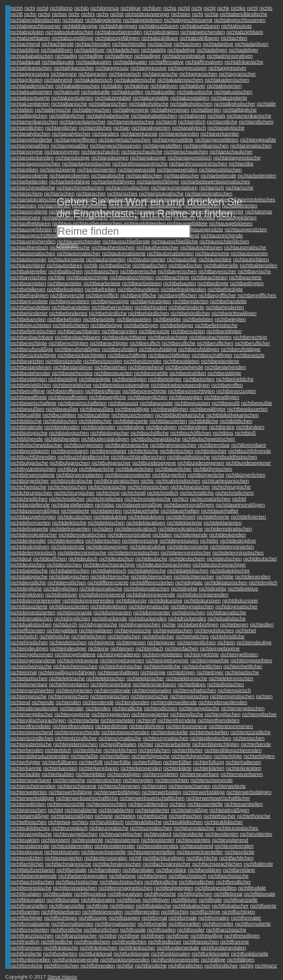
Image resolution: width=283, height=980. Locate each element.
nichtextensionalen (106, 858)
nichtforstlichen (101, 930)
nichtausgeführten (31, 230)
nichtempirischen (110, 696)
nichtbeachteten (209, 277)
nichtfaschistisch (187, 876)
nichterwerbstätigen (249, 792)
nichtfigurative (90, 894)
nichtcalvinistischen (178, 481)
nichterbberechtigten (216, 744)
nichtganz (266, 966)
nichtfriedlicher (165, 942)
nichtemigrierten (74, 690)
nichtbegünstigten (151, 301)
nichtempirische (29, 696)
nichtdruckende (109, 619)
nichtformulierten (30, 930)
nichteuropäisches (237, 828)
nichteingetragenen (122, 660)
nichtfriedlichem (92, 942)
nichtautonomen (249, 253)
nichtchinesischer (190, 487)
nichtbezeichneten (132, 415)
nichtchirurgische (231, 487)
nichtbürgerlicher (30, 481)
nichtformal (154, 918)
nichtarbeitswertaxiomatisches (215, 182)
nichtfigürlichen (195, 894)
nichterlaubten (58, 774)
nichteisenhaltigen (118, 672)
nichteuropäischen (151, 828)
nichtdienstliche (28, 583)
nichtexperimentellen (151, 852)
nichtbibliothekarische (180, 415)
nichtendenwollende (174, 702)
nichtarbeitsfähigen (113, 182)
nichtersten (154, 786)
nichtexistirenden (234, 846)
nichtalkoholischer (235, 104)
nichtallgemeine (131, 110)
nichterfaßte (84, 756)
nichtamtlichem (256, 122)
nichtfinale (210, 900)
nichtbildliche (203, 421)
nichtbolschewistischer (36, 445)
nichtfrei (108, 936)
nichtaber (73, 20)
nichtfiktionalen (28, 900)
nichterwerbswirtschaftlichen (152, 798)
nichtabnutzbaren (159, 26)
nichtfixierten (25, 912)
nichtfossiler (191, 930)
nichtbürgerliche (206, 475)
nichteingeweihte (210, 660)
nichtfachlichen (236, 858)
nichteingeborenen (32, 654)
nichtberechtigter (109, 343)
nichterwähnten (28, 804)
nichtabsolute (237, 26)
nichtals (216, 116)
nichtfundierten (60, 954)
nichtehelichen (124, 637)
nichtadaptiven (252, 44)
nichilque (131, 8)
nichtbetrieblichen (31, 385)
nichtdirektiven (27, 595)
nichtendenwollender (34, 708)
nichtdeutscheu (64, 565)
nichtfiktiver (184, 900)
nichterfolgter (26, 762)
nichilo (82, 8)
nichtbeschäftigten (169, 355)
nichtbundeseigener (248, 463)
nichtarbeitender (29, 182)
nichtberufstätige (158, 349)
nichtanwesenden (177, 170)
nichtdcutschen (75, 517)
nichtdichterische (110, 577)
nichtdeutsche (151, 559)
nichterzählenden (148, 804)
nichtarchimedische (33, 188)
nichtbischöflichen (191, 433)
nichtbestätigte (224, 373)
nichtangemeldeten (217, 140)
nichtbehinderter (29, 313)
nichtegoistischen (173, 631)
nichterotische (69, 780)
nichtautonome (212, 253)
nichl (252, 8)
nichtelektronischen (231, 678)
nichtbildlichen (236, 421)
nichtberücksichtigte (33, 355)
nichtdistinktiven (109, 607)
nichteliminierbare (111, 684)
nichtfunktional (95, 954)
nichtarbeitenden (257, 176)
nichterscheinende (212, 780)
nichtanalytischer (71, 134)
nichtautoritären (251, 259)
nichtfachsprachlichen (217, 864)
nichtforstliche (66, 930)
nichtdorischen (188, 613)
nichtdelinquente (29, 529)
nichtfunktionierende (75, 960)
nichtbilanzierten (168, 421)
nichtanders (106, 134)
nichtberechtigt (250, 337)
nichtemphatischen (195, 690)
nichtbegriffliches (257, 295)
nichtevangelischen (76, 834)
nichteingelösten (239, 654)
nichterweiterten (29, 792)
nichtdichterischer (194, 577)
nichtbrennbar (214, 445)
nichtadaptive (218, 44)
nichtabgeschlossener (36, 26)
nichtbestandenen (31, 367)
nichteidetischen (68, 642)
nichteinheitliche (162, 666)
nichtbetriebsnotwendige (121, 385)
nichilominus (105, 8)
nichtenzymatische (120, 738)
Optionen (67, 245)
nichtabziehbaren (30, 38)
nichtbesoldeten (181, 361)
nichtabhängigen (118, 26)
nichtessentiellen (244, 804)
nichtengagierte (72, 714)
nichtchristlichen (29, 499)
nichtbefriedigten (30, 295)
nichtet (55, 810)
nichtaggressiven (187, 68)
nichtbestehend (146, 367)
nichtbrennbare (249, 445)
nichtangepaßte (258, 140)
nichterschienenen (119, 786)
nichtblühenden (62, 439)
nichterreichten (172, 780)
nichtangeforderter (32, 140)
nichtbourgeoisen (84, 445)
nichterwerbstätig (162, 792)
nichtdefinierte (213, 517)
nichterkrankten (244, 768)
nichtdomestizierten (33, 613)
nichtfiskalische (154, 906)
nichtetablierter (152, 810)
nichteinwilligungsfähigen (67, 672)
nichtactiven (187, 44)
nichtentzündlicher (76, 738)
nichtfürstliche (151, 966)
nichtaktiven (164, 86)
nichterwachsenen (189, 786)
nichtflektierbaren (61, 912)
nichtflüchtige (205, 912)
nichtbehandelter (71, 307)
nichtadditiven (57, 50)
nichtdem (103, 529)
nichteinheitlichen (202, 666)
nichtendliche (127, 708)
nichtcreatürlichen (210, 499)
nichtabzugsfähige (73, 38)
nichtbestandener (73, 367)
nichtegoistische (133, 631)
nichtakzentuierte (30, 98)
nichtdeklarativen (146, 523)
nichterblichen (154, 750)
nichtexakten (25, 840)
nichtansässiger (148, 158)
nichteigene (101, 642)
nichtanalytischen (30, 134)
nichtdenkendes (66, 541)
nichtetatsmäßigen (72, 816)
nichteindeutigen (29, 648)
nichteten (125, 816)
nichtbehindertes (68, 313)
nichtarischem (26, 194)
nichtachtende (58, 44)
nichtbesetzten (27, 361)
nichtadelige (181, 50)
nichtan (122, 128)
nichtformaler (246, 918)
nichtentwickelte (169, 732)
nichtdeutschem (187, 559)
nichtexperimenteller (200, 852)
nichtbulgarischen (70, 463)
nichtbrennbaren (70, 451)
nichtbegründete (29, 301)
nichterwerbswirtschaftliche (87, 798)
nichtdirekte (184, 589)
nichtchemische (28, 487)
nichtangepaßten (30, 146)
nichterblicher (187, 750)
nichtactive (160, 44)
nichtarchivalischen (127, 188)
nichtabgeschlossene (188, 20)
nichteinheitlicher (243, 666)
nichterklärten (209, 768)
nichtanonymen (62, 152)
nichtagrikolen (26, 80)
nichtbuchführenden (33, 457)
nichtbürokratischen (117, 481)
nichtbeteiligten (129, 379)
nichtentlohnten (147, 726)
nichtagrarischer (237, 74)
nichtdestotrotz (68, 547)
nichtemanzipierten (32, 690)
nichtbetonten (199, 379)
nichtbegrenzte (67, 295)
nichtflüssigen (124, 918)
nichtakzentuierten (72, 98)
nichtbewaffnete (29, 397)
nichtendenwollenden (223, 702)
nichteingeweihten (251, 660)
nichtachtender (129, 44)
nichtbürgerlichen (246, 475)
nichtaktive (137, 86)
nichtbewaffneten (68, 397)
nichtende (43, 702)
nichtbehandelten (30, 307)
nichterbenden (27, 750)
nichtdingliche (26, 589)
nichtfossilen (161, 930)
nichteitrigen (181, 672)
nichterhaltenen (243, 762)
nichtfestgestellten (216, 888)
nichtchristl (133, 493)
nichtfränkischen (99, 948)
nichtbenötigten (224, 331)
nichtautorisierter (146, 259)
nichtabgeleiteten (143, 20)
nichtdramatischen (32, 619)
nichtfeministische (31, 888)
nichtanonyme (27, 152)
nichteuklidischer (224, 822)
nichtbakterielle (221, 265)
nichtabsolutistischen (70, 32)
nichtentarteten (118, 720)
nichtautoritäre (215, 259)
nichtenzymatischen (166, 738)
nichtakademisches (77, 86)
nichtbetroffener (103, 391)
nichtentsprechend (32, 732)
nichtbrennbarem (30, 451)
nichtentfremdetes (73, 726)
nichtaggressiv (112, 68)
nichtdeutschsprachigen (164, 565)
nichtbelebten (198, 319)
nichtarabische (108, 176)
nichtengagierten (111, 714)
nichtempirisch (234, 690)
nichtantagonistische (237, 158)
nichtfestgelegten (174, 888)
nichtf (135, 858)
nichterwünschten (106, 804)
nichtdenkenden (227, 535)
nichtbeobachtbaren (78, 337)
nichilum (152, 8)
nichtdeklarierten (223, 523)
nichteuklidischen (183, 822)
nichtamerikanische (249, 116)
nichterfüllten (147, 762)
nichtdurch (65, 625)
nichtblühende (27, 439)
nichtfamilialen (105, 870)
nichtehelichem (89, 637)
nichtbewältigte (132, 409)
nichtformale (183, 918)
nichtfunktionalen (171, 954)
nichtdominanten (113, 613)
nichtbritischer (210, 451)
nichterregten (138, 780)
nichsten (181, 14)
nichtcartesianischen (225, 481)
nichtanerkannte (139, 134)
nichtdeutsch (83, 559)
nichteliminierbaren (154, 684)
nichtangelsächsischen (125, 140)
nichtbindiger (193, 427)
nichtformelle (152, 924)
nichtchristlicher (67, 499)
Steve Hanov (62, 977)
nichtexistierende (30, 846)
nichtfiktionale (259, 894)
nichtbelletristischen (33, 331)
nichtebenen (234, 625)
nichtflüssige (93, 918)
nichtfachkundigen (164, 858)
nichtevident (157, 834)
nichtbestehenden (225, 367)
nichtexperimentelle (103, 852)
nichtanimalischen (251, 146)
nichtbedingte (213, 283)
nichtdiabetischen (69, 571)
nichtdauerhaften (180, 511)
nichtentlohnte (112, 726)
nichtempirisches (189, 696)
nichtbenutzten (188, 331)
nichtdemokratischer (34, 535)
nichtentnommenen (231, 726)
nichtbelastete (99, 319)
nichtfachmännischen (117, 864)
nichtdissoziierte (29, 607)
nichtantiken (24, 170)
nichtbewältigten (169, 409)
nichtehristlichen (29, 642)
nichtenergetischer (32, 714)
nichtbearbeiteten (142, 283)
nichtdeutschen (224, 559)
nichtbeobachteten (210, 337)
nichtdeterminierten (232, 547)
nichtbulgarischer (111, 463)
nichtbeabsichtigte (87, 277)
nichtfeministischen (75, 888)
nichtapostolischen (220, 170)
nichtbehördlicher (190, 313)
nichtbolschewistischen (208, 439)
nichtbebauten (180, 283)
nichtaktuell (67, 92)
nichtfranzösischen (32, 936)
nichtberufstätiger (241, 349)
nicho (44, 14)
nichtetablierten (116, 810)
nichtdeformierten (31, 523)
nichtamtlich (192, 122)
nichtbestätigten (29, 379)
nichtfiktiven (156, 900)
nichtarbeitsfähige (70, 182)
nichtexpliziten (27, 858)
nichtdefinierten (248, 517)
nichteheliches (192, 637)
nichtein (226, 642)
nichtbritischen (177, 451)
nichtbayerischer (217, 271)
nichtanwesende (137, 170)
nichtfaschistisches (121, 882)
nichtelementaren (69, 684)
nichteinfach (149, 648)
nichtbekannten (28, 319)
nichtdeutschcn (116, 559)
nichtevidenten (222, 834)
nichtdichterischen (151, 577)
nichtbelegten (230, 319)
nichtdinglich (263, 583)
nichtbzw (67, 469)
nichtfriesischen (201, 942)
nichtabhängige (80, 26)
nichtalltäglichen (29, 116)
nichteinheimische (31, 666)
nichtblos (223, 433)
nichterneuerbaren (242, 774)
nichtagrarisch (125, 74)
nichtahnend (58, 80)
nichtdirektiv (213, 589)
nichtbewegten (186, 397)
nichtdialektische (147, 571)
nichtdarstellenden (72, 505)
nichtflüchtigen (238, 912)
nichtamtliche (222, 122)
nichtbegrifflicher (217, 295)
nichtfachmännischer (167, 864)
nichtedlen (262, 625)
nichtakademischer (32, 86)
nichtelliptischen (226, 684)
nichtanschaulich (100, 152)
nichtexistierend (230, 840)
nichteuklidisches (30, 828)
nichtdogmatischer (236, 607)
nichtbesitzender (143, 361)
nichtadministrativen (230, 56)
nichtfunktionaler (211, 954)
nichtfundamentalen (223, 948)
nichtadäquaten (94, 62)
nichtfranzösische (226, 930)
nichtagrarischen (198, 74)
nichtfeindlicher (233, 882)
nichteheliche (55, 637)
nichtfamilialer (138, 870)
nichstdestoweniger (147, 14)
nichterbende (256, 744)
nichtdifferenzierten (152, 583)
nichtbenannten (119, 331)
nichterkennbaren (99, 768)
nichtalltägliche (240, 110)
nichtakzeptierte (229, 98)
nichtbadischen (150, 265)
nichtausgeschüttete (34, 236)
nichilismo (61, 8)
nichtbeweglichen (147, 397)
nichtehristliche (227, 637)
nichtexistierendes (158, 846)
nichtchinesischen (148, 487)
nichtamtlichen (27, 128)
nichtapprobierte (29, 176)
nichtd (239, 499)
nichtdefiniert (181, 517)
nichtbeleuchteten (31, 325)
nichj (197, 8)
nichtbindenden (62, 427)
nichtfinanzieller (67, 906)
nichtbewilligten (222, 397)
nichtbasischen (102, 271)
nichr (74, 14)
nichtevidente (188, 834)
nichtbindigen (161, 427)
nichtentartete (83, 720)
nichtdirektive (243, 589)
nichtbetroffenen (65, 391)
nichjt (210, 8)
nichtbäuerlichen (135, 469)
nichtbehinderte (186, 307)
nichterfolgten (259, 756)
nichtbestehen (111, 367)
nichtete (104, 816)
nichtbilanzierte (131, 421)
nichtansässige (72, 158)
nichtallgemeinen (170, 110)
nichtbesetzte (249, 355)
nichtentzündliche (251, 732)
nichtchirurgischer (74, 493)
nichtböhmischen (213, 469)
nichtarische (239, 188)
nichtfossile (133, 930)
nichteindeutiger (68, 648)
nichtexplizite (240, 852)
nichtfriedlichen (129, 942)
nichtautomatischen (33, 253)
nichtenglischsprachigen (38, 720)
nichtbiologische (29, 433)
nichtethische (152, 816)
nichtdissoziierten (69, 607)
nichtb (90, 265)
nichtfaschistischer (77, 882)
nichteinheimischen (76, 666)
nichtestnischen (28, 810)
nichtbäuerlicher (173, 469)
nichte (169, 625)
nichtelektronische (186, 678)
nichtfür (125, 966)
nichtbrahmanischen (173, 445)
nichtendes (98, 708)
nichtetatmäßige (189, 810)
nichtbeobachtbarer (124, 337)
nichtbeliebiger (177, 325)
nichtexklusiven (62, 852)
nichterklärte (177, 768)
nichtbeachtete (172, 277)
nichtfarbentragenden (83, 876)
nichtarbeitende (219, 176)
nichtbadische (115, 265)
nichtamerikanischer (83, 122)
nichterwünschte (66, 804)
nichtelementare (29, 684)
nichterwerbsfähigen (117, 792)
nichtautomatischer (79, 253)
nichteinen (122, 648)
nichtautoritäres (64, 265)
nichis (170, 8)
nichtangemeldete (173, 140)
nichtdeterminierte (188, 547)
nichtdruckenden (148, 619)
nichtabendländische (243, 14)
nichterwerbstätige (204, 792)
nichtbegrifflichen (177, 295)
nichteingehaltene (75, 654)
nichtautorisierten (106, 259)
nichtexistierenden (72, 846)
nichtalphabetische (108, 116)
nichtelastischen (29, 678)
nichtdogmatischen (192, 607)
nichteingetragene (78, 660)
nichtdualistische (227, 619)
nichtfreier (178, 936)
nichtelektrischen (106, 678)
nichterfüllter (177, 762)
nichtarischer (91, 194)
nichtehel (246, 631)
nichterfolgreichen (192, 756)
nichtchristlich (163, 493)
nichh (17, 8)
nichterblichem (120, 750)
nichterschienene (77, 786)
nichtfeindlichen (197, 882)
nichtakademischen (227, 80)
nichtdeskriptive (238, 541)
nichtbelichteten (71, 325)
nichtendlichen (161, 708)
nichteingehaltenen (119, 654)
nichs (102, 14)
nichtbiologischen (69, 433)
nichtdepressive (140, 541)
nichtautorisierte (66, 259)
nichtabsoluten (27, 32)
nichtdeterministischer (186, 553)
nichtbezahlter (94, 415)
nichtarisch (212, 188)
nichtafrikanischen (31, 68)
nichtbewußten (27, 409)
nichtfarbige (122, 876)
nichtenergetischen (243, 708)
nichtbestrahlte (151, 373)
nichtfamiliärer (239, 870)
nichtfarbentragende (34, 876)
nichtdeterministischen (134, 553)
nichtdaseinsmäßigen (240, 505)
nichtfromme (235, 942)
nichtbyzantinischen (33, 469)
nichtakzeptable (151, 98)
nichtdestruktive (147, 547)
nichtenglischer (259, 714)
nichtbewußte (257, 403)
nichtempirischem (68, 696)
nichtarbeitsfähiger (158, 182)
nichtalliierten (206, 110)
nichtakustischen (233, 92)
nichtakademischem (180, 80)
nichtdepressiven (179, 541)
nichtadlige (91, 56)
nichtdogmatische (149, 607)
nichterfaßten (115, 756)
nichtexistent (56, 840)
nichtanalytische (226, 128)
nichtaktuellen (127, 92)
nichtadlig (66, 56)
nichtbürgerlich (169, 475)
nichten (264, 696)
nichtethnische (254, 816)
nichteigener (161, 642)
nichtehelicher (158, 637)
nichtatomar (259, 212)
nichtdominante (74, 613)
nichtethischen (185, 816)
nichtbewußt (226, 403)
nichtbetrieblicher (72, 385)
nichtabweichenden (203, 32)
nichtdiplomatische (101, 589)
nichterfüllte (117, 762)
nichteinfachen (182, 648)
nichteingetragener (167, 660)
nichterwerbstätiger (32, 798)
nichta (211, 14)
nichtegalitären (96, 631)
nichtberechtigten (68, 343)
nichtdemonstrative (129, 535)
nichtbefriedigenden (183, 289)
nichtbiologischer (110, 433)
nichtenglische (187, 714)
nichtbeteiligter (165, 379)
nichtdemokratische (180, 529)
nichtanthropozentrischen (198, 164)
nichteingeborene (220, 648)
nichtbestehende (184, 367)
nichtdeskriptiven (30, 547)
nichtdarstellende (30, 505)
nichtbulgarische (29, 463)
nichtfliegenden (142, 912)
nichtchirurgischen (31, 493)
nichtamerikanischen (34, 122)
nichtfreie (129, 936)
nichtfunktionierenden (125, 960)
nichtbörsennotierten (80, 475)
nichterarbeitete (173, 744)
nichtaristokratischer (34, 200)
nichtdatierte (75, 511)
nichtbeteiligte (95, 379)
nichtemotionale (112, 690)
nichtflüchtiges (61, 918)
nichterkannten (60, 768)
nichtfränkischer (137, 948)
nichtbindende (27, 427)
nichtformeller (218, 924)
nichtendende (98, 702)
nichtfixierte (263, 906)
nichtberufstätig (120, 349)
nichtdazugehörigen (33, 517)
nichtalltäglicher (67, 116)
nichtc (147, 481)
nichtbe (57, 277)
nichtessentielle (205, 804)
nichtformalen (214, 918)
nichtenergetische (199, 708)
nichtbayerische (138, 271)
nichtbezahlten (59, 415)
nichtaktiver (192, 86)
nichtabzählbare (160, 38)
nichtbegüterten (191, 301)
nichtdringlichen (72, 619)
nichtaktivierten (224, 86)
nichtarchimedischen (80, 188)
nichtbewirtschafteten (82, 403)
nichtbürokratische (71, 481)
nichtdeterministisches (238, 553)
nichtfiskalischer (230, 906)
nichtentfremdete (177, 720)
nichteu (80, 822)
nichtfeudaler (58, 894)
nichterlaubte (25, 774)
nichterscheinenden (33, 786)
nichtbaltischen (66, 271)
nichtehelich (24, 637)
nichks (238, 8)
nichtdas (105, 505)
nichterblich (58, 750)
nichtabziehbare (245, 32)
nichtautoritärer (28, 265)
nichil (42, 8)
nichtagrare (64, 74)
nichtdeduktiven (146, 517)
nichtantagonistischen (35, 164)
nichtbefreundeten (138, 289)
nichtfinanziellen (29, 906)
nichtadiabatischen (32, 56)
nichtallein (22, 110)
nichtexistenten (122, 840)
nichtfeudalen (26, 894)
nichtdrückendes (187, 619)
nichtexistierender (115, 846)
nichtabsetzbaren (200, 26)
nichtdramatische (226, 613)
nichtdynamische (98, 625)
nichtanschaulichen (186, 152)
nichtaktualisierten (31, 92)
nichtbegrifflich (102, 295)
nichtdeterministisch (33, 553)
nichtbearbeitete (102, 283)
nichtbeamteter (65, 283)
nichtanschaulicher (231, 152)
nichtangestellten (162, 146)
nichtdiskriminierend (102, 595)
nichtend (20, 702)
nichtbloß (245, 433)
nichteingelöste (201, 654)
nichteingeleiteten (162, 654)
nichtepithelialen (118, 744)
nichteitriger (210, 672)
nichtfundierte (26, 954)
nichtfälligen (241, 960)
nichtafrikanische (244, 62)
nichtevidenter (256, 834)
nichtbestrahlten (188, 373)
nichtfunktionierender (175, 960)
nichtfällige (213, 960)
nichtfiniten (122, 906)
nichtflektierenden (103, 912)
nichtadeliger (243, 50)
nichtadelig (153, 50)
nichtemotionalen (152, 690)
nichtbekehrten (64, 319)
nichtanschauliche (142, 152)
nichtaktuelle (95, 92)
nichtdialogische (29, 577)
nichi (30, 8)
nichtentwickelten (209, 732)
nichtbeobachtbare (32, 337)
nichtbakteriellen (259, 265)
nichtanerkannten (179, 134)
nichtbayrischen (29, 277)
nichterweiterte (229, 786)
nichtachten (234, 38)
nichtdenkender (28, 541)
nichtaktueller (160, 92)
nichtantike (241, 164)
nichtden (162, 535)
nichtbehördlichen (149, 313)
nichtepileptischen (210, 738)
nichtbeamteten (28, 283)
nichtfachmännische (68, 864)
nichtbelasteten (134, 319)
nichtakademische (135, 80)
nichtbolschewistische (156, 439)
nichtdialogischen (69, 577)
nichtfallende (258, 864)
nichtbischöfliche (150, 433)
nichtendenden (132, 702)
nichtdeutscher (260, 559)
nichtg (246, 966)
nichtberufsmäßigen (78, 349)
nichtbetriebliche (235, 379)
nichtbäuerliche (97, 469)
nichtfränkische (61, 948)
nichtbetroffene (28, 391)
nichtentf (146, 720)
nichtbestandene (220, 361)
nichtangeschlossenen (116, 146)
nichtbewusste (156, 403)
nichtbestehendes (72, 373)
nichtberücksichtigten (82, 355)
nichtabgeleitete (103, 20)
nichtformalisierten (72, 924)
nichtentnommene (187, 726)
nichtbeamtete (246, 277)
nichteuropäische (109, 828)
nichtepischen (249, 738)
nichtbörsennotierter (128, 475)
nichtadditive (25, 50)
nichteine (98, 648)
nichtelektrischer (145, 678)
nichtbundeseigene (154, 463)
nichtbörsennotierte (33, 475)
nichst (117, 14)
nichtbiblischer (95, 421)
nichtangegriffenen (76, 140)
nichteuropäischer (194, 828)
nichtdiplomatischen (147, 589)
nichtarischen (59, 194)
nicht (197, 14)
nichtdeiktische (69, 523)
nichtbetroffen (227, 385)
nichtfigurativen (125, 894)
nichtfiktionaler (63, 900)
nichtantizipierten (97, 170)
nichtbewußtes (97, 409)
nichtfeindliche (161, 882)
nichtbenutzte (154, 331)
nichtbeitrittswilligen (234, 313)
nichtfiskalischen (192, 906)
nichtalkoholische (149, 104)
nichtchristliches (105, 499)
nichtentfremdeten (218, 720)
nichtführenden (98, 966)
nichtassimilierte (29, 212)
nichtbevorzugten (236, 391)
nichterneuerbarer (31, 780)
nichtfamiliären (205, 870)
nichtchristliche (197, 493)
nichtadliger (147, 56)
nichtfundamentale (178, 948)
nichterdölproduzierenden (40, 756)
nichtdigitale (189, 583)
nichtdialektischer (230, 571)
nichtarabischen (144, 176)
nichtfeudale (252, 888)
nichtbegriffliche (138, 295)
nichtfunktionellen (31, 960)
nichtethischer (220, 816)
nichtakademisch (93, 80)
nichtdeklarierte (184, 523)
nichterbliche (87, 750)
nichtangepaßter (70, 146)
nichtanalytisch (189, 128)
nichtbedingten (247, 283)
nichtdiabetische (29, 571)
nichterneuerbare (200, 774)
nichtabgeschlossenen (240, 20)
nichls (266, 8)
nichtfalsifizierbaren (33, 870)
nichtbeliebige (106, 325)
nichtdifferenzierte (108, 583)
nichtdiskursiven (202, 601)
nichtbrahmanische (127, 445)
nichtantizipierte (58, 170)
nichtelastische (242, 672)
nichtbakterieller (29, 271)
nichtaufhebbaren (31, 224)
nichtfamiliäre (171, 870)
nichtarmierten (54, 206)
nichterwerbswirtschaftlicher (218, 798)
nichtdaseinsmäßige (139, 505)
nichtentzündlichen (32, 738)
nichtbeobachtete (168, 337)
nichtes (177, 804)
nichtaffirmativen (204, 62)
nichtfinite (97, 906)
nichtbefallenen (28, 289)
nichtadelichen (123, 50)
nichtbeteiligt (63, 379)
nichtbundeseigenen (201, 463)
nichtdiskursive (165, 601)
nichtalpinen (192, 116)
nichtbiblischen (60, 421)
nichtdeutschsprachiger (219, 565)
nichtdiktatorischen (226, 583)
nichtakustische (195, 92)
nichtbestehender (30, 373)
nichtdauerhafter (220, 511)
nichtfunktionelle (250, 954)
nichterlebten (91, 774)
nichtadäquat (25, 62)
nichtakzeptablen (190, 98)
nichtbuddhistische (189, 457)
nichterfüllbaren (60, 762)
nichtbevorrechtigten (191, 391)
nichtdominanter (152, 613)
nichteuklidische (143, 822)
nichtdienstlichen (67, 583)
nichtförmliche (26, 966)
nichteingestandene (33, 660)
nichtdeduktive (110, 517)
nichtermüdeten (160, 774)
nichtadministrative (184, 56)
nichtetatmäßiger (30, 816)
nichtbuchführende (250, 451)
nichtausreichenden (33, 241)
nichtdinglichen (61, 589)
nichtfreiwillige (207, 936)
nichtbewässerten (248, 409)
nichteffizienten (28, 631)
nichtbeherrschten (112, 307)
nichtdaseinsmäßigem (189, 505)
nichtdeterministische (82, 553)
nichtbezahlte (26, 415)
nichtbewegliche (108, 397)
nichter (146, 744)
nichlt (17, 14)
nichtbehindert (151, 307)
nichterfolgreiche (151, 756)
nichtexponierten (64, 858)
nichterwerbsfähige (71, 792)
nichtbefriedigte (225, 289)
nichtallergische (53, 110)
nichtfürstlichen (185, 966)
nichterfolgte (228, 756)
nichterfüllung (209, 762)
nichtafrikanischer (74, 68)
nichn (30, 14)
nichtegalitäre (62, 631)
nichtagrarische (160, 74)
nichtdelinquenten (70, 529)
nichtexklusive (27, 852)
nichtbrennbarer (108, 451)
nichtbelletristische (216, 325)
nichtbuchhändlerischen (138, 457)
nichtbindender (98, 427)
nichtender (72, 708)
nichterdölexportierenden (233, 750)
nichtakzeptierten (30, 104)
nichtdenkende (191, 535)
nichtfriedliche (57, 942)
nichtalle (266, 104)
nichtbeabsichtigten (132, 277)
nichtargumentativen (174, 188)
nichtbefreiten (100, 289)
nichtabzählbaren (199, 38)
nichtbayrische (254, 271)
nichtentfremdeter (31, 726)
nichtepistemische (31, 744)
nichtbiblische (26, 421)
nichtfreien (153, 936)
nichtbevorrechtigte (144, 391)
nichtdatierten (106, 511)
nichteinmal (24, 672)
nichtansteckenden (32, 158)
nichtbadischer (185, 265)
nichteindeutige (254, 642)
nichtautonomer (28, 259)
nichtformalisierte (30, 924)
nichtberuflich (145, 343)
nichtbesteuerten (113, 373)
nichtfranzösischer (76, 936)
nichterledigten (124, 774)
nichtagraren (93, 74)
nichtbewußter (62, 409)
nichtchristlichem (235, 493)
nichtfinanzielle (240, 900)
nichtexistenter (158, 840)
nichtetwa (59, 822)
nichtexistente (87, 840)
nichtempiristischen (232, 696)
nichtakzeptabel (113, 98)
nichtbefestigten (65, 289)
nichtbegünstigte (110, 301)
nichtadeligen (212, 50)
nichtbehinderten (225, 307)
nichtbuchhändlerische (83, 457)
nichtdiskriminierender (36, 601)
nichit (184, 8)
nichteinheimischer (121, 666)
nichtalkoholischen (191, 104)
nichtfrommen (26, 948)
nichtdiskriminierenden (202, 595)
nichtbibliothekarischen (232, 415)
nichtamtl (166, 122)
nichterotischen (104, 780)
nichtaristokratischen (209, 194)
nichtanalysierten (151, 128)
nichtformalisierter (116, 924)
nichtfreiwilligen (242, 936)
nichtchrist (108, 493)
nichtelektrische (67, 678)
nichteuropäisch (70, 828)
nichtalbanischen (108, 104)
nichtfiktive (129, 900)
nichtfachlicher (27, 864)
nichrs (88, 14)
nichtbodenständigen (105, 439)
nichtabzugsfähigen (117, 38)
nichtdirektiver (61, 595)
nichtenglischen (223, 714)
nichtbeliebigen (141, 325)
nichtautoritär (182, 259)
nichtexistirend (196, 846)
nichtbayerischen (177, 271)
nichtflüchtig (175, 912)
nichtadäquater (130, 62)
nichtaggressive (148, 68)
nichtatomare (26, 218)
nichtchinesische (107, 487)
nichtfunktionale (132, 954)
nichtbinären (250, 427)
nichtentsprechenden (125, 732)
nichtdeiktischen (106, 523)
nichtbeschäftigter (212, 355)
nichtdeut (21, 559)
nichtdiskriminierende (151, 595)
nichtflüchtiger (26, 918)
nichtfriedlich (25, 942)
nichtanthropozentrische (140, 164)
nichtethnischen (29, 822)
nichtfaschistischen (32, 882)
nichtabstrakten (161, 32)
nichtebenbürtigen (198, 625)
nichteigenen (131, 642)
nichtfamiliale (72, 870)
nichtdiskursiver (240, 601)
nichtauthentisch (29, 247)
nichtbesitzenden (103, 361)
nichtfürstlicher (221, 966)
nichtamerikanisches (131, 122)
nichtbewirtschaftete (33, 403)
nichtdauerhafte (141, 511)
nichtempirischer (149, 696)
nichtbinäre (222, 427)
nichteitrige (153, 672)
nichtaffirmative (166, 62)
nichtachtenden (93, 44)
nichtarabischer (181, 176)
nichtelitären (192, 684)
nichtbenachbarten (79, 331)
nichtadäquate (58, 62)
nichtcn (180, 499)
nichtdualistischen (31, 625)
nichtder (209, 541)
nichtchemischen (67, 487)
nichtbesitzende (64, 361)
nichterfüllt (91, 762)
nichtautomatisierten (170, 253)
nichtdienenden (253, 577)
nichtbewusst (123, 403)
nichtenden (68, 702)
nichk (223, 8)
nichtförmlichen (62, 966)
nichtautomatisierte (124, 253)
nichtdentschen (103, 541)
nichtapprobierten (69, 176)
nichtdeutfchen (50, 559)
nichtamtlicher (61, 128)
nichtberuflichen (215, 343)
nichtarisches (122, 194)
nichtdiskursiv (131, 601)
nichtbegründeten (69, 301)
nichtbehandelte (228, 301)
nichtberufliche (179, 343)
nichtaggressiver (227, 68)
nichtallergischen (92, 110)
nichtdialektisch (109, 571)
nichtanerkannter (220, 134)
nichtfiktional (228, 894)
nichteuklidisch (107, 822)
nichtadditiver (90, 50)
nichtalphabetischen (154, 116)
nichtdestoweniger (107, 547)
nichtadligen (119, 56)
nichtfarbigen (152, 876)
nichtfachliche (202, 858)
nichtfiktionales (98, 900)
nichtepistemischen (76, 744)
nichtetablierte (81, 810)
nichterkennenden (141, 768)
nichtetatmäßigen (229, 810)
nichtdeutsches (28, 565)
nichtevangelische (31, 834)
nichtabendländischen (36, 20)
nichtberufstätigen (199, 349)
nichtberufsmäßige (32, 349)
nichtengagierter (150, 714)
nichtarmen (23, 206)
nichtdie (225, 577)
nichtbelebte (167, 319)
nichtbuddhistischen (234, 457)
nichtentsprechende (77, 732)
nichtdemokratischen (228, 529)
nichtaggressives (30, 74)
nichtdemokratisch (136, 529)
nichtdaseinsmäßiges (35, 511)
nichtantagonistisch (190, 158)
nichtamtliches (95, 128)
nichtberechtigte (29, 343)
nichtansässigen (110, 158)
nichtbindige (131, 427)
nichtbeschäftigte (127, 355)
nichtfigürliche (160, 894)
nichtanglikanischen (206, 146)
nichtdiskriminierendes (88, 601)
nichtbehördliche (108, 313)
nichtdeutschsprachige (109, 565)
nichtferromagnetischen (125, 888)
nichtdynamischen (140, 625)
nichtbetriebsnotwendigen (180, 385)
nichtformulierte (253, 924)
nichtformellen (185, 924)
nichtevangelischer (121, 834)
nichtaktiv (112, 86)
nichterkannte (26, 768)
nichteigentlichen (196, 642)
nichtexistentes (193, 840)
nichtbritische (143, 451)
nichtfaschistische (228, 876)
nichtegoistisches (214, 631)
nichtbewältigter (208, 409)
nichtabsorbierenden (119, 32)
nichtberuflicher (253, 343)
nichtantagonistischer (86, 164)
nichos (59, 14)
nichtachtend (25, 44)
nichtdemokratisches (82, 535)
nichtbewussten (192, 403)
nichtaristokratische (161, 194)
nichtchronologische (147, 499)
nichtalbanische (69, 104)
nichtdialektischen (188, 571)
